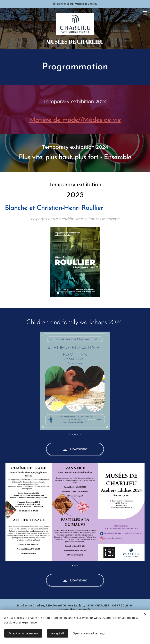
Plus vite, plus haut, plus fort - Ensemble (75, 157)
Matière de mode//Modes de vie (75, 120)
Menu (145, 13)
